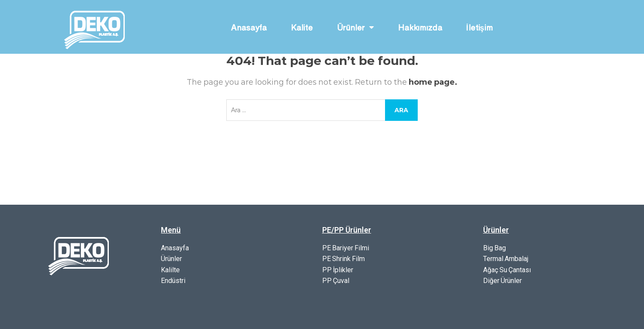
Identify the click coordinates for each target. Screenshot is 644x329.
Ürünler (355, 27)
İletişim (480, 27)
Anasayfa (249, 27)
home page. (433, 82)
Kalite (302, 27)
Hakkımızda (420, 27)
